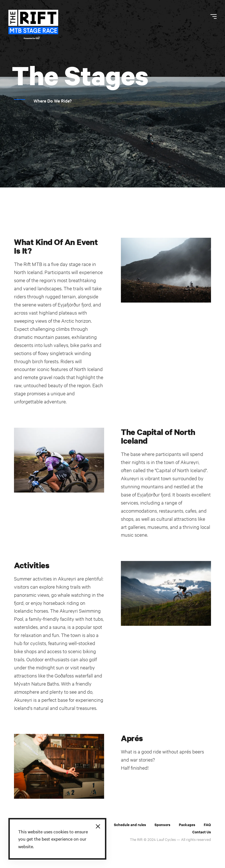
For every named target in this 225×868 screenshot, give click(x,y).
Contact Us (202, 832)
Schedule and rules (130, 825)
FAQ (207, 825)
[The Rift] (33, 25)
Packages (187, 825)
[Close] (98, 826)
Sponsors (162, 825)
